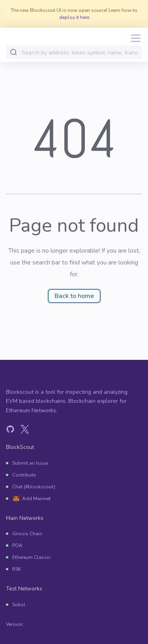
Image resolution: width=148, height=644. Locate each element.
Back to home (74, 296)
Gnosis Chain (27, 534)
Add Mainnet (36, 499)
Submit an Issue (30, 463)
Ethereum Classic (31, 557)
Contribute (24, 475)
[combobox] (80, 53)
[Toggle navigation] (133, 38)
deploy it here (74, 17)
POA (17, 545)
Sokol (19, 605)
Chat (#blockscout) (34, 487)
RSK (17, 569)
